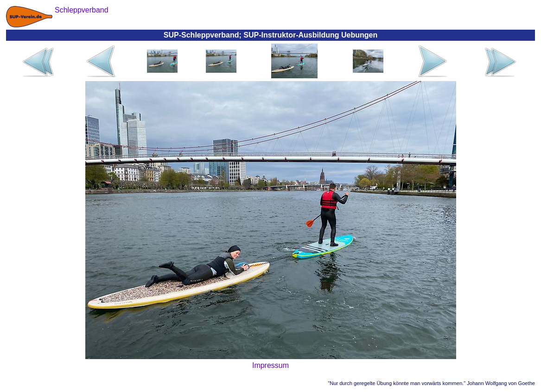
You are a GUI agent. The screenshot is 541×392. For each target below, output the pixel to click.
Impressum (270, 365)
